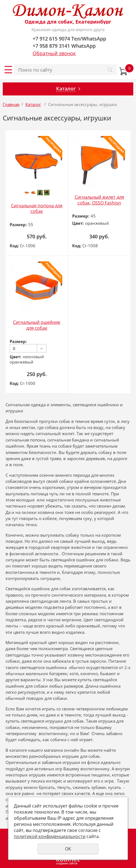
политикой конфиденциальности (50, 836)
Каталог (33, 104)
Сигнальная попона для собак (37, 209)
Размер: (18, 225)
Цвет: (78, 223)
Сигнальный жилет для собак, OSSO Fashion (99, 200)
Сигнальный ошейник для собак (37, 325)
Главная (11, 104)
